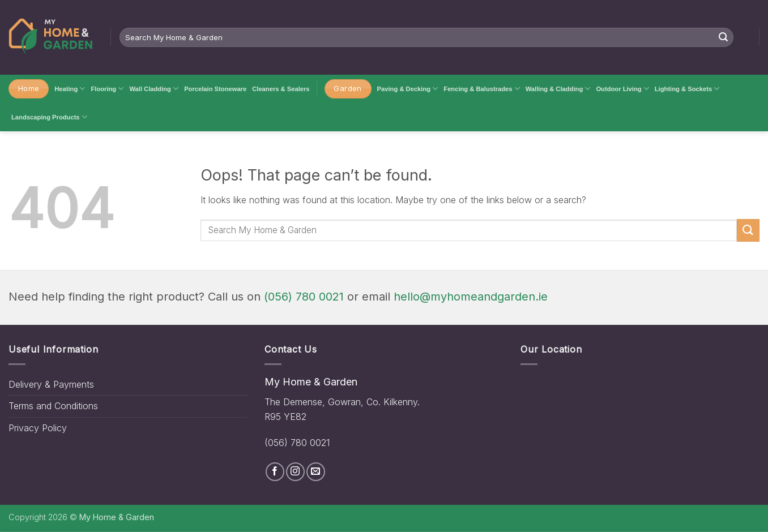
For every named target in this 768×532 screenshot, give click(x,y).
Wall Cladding (154, 89)
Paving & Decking (408, 89)
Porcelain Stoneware (215, 89)
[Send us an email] (316, 472)
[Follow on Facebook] (275, 472)
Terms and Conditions (53, 406)
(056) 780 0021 (304, 297)
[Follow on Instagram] (295, 472)
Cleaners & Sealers (281, 89)
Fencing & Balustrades (481, 89)
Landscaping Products (49, 117)
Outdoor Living (622, 89)
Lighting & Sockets (687, 89)
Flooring (107, 89)
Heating (70, 89)
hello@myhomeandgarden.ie (471, 297)
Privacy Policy (38, 428)
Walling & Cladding (558, 89)
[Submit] (723, 37)
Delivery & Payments (51, 384)
